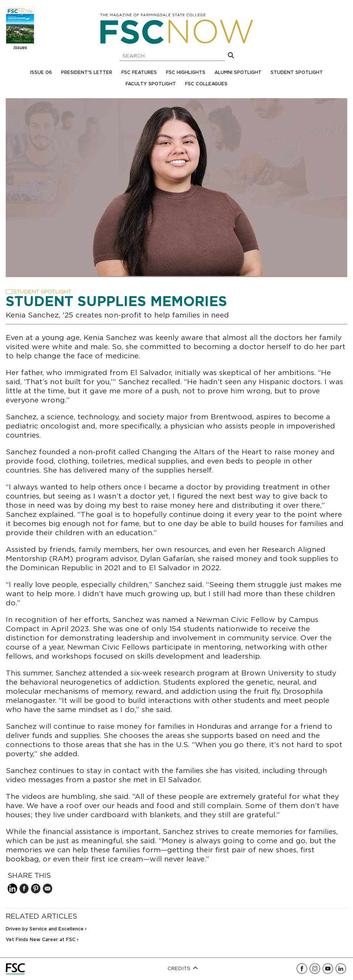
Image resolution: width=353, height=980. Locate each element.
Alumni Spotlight (238, 73)
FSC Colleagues (206, 84)
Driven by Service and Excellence (45, 929)
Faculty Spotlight (151, 84)
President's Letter (87, 73)
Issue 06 (41, 73)
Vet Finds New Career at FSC (41, 940)
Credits (183, 969)
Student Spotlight (297, 73)
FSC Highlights (186, 73)
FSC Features (139, 73)
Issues (20, 48)
